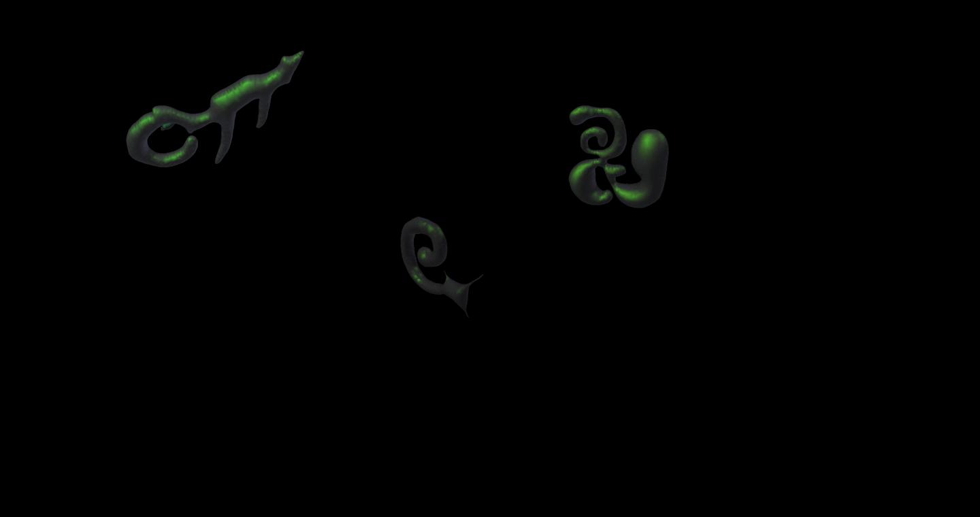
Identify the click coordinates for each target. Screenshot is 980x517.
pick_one (390, 168)
